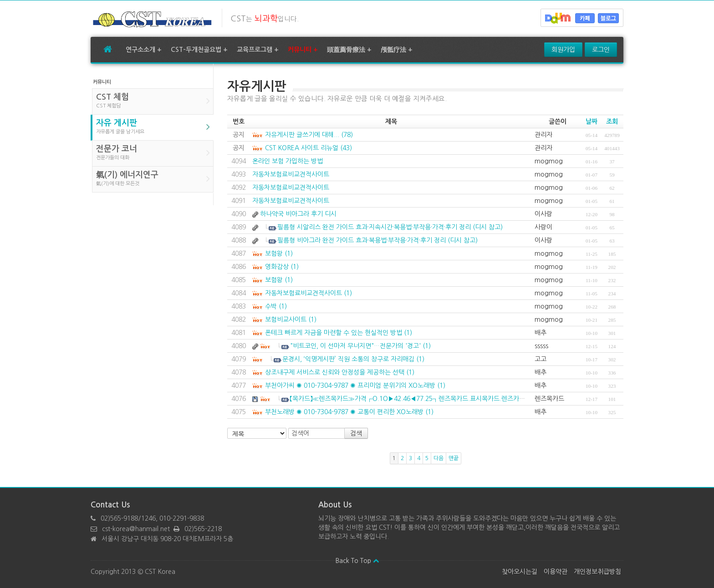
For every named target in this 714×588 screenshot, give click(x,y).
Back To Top (357, 561)
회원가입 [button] (563, 50)
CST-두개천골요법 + (199, 50)
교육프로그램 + (258, 50)
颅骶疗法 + (397, 50)
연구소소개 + (144, 50)
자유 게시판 (155, 128)
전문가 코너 (155, 154)
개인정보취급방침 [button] (597, 572)
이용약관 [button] (556, 572)
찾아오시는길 (520, 572)
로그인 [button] (601, 50)
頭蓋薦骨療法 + (349, 50)
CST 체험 (155, 102)
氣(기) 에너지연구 (155, 180)
